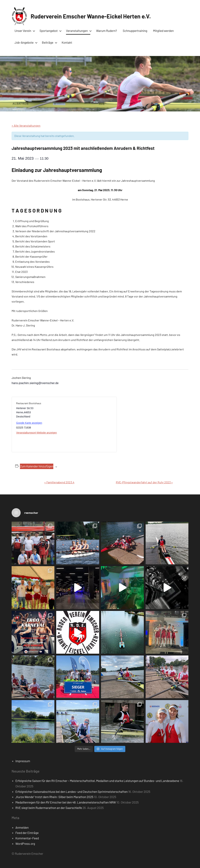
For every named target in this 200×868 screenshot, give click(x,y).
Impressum (23, 761)
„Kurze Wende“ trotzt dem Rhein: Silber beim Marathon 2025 (54, 797)
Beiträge (49, 42)
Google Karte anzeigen (29, 423)
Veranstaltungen (78, 31)
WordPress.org (25, 844)
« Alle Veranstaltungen (26, 125)
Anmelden (22, 827)
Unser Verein (24, 31)
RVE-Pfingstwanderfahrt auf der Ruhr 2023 (144, 482)
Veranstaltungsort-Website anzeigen (37, 433)
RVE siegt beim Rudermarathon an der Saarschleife (49, 808)
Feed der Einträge (27, 833)
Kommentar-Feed (27, 838)
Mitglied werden (163, 31)
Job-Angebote (25, 42)
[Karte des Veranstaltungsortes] (88, 424)
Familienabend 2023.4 (59, 482)
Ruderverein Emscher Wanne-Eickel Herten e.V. (91, 16)
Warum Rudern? (107, 31)
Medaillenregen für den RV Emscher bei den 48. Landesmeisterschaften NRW (66, 802)
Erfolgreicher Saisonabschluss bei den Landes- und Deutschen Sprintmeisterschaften (72, 792)
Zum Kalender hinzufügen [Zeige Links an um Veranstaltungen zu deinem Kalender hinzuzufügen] (37, 466)
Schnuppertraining (135, 31)
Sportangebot (50, 31)
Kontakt (67, 42)
